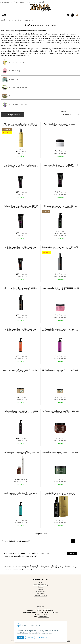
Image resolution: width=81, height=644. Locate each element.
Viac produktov (41, 534)
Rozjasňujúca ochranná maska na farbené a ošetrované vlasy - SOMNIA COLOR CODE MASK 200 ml (21, 167)
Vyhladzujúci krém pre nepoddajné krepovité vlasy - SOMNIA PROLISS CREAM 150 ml (60, 207)
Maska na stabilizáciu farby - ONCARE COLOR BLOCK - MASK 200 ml (60, 289)
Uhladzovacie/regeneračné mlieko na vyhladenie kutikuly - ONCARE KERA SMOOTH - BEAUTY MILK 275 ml (21, 126)
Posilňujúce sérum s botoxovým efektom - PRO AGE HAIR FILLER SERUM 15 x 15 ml (21, 453)
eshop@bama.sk (7, 2)
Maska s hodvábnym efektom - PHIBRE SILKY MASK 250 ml (60, 371)
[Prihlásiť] (72, 15)
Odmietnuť (41, 637)
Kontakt (41, 589)
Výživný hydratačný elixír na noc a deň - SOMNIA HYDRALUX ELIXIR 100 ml (21, 289)
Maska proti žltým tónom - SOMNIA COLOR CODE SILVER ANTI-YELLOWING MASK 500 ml (21, 412)
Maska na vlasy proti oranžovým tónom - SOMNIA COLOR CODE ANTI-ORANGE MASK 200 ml (21, 207)
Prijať (21, 637)
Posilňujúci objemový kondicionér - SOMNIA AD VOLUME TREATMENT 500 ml (21, 494)
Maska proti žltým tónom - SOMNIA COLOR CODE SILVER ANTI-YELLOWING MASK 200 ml (60, 166)
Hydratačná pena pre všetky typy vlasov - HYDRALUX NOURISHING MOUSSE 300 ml (60, 248)
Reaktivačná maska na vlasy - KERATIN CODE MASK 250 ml (60, 453)
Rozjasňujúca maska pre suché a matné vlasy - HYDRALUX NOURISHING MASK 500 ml (21, 330)
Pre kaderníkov (40, 591)
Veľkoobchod (41, 593)
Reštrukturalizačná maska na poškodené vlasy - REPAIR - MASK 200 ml (60, 125)
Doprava (40, 587)
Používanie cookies (40, 596)
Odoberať (72, 554)
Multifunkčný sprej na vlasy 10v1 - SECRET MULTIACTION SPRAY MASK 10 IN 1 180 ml (60, 494)
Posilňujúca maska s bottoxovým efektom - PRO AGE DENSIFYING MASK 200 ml (60, 412)
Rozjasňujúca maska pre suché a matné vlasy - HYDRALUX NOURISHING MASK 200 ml (21, 248)
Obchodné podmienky (40, 585)
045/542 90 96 (20, 2)
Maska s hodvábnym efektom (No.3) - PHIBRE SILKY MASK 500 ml (21, 371)
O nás (40, 582)
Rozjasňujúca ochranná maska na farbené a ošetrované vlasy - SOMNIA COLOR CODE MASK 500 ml (60, 331)
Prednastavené (67, 115)
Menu (5, 15)
